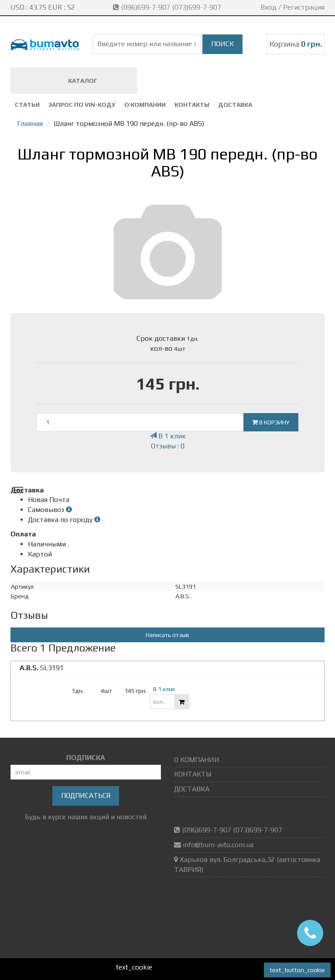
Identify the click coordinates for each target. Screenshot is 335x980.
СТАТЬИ (27, 105)
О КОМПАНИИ (145, 105)
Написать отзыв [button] (167, 635)
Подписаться (86, 795)
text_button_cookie (297, 970)
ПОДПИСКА (86, 758)
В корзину (271, 422)
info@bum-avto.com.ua (218, 845)
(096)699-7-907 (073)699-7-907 (168, 7)
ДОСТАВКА (235, 105)
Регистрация (304, 7)
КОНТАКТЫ (192, 105)
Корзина (296, 44)
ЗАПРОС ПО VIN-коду (82, 105)
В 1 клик (168, 436)
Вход (268, 7)
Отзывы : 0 (168, 446)
